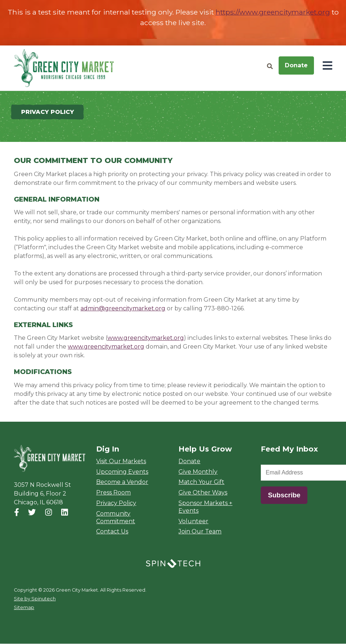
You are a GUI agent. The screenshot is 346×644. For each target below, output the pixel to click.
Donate (296, 65)
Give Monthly (198, 472)
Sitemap (24, 608)
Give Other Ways (203, 493)
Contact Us (112, 532)
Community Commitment (116, 518)
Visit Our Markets (121, 462)
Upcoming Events (122, 472)
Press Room (113, 493)
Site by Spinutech (35, 599)
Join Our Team (200, 532)
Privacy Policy (116, 503)
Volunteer (193, 521)
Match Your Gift (201, 482)
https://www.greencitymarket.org (273, 12)
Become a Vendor (122, 482)
